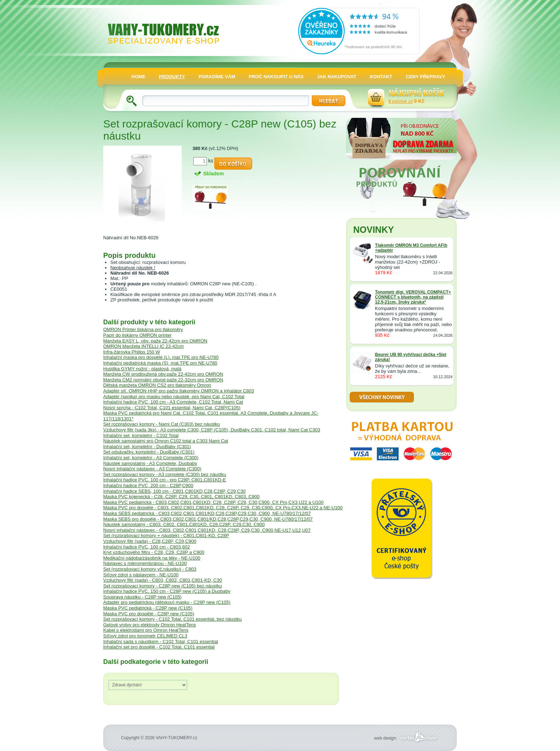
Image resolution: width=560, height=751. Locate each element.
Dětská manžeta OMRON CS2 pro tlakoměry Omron (157, 385)
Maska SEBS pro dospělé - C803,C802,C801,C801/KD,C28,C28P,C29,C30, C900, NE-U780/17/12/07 (208, 519)
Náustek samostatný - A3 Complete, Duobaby (150, 463)
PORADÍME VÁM (217, 77)
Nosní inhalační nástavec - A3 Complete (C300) (152, 469)
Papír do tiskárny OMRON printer (137, 335)
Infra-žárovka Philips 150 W (132, 352)
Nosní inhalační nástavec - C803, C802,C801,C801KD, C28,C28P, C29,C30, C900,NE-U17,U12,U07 (207, 530)
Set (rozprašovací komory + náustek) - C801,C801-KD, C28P (166, 535)
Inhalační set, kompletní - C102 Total (141, 435)
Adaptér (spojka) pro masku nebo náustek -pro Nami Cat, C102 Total (174, 397)
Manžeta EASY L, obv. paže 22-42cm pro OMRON (155, 341)
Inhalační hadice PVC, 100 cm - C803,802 (147, 547)
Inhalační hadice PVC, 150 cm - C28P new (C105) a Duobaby (167, 591)
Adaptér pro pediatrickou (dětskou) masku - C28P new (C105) (167, 602)
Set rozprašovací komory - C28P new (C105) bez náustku (162, 586)
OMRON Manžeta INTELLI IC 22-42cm (143, 346)
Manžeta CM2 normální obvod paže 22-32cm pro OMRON (163, 380)
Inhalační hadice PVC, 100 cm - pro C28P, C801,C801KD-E (165, 480)
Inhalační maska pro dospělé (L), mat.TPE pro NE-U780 (161, 357)
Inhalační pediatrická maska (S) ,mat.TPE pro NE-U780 (160, 363)
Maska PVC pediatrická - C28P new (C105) (148, 608)
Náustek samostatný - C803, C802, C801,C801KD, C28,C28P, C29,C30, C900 (184, 524)
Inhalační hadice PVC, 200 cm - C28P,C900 (148, 485)
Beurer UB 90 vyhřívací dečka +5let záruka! (411, 357)
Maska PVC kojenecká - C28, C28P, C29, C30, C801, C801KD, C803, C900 (181, 497)
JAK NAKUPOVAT (337, 77)
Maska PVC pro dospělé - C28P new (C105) (149, 614)
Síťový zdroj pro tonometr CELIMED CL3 (145, 636)
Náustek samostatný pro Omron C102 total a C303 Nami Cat (166, 441)
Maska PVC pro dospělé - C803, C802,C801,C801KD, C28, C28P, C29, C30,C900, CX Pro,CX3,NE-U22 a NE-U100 (223, 508)
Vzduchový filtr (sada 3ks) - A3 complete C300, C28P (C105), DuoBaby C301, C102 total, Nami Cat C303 (212, 430)
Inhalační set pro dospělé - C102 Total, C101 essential (159, 647)
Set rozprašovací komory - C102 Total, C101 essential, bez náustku (172, 619)
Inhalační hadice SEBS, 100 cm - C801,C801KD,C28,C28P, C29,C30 (174, 491)
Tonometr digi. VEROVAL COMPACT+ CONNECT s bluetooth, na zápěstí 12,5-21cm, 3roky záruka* (413, 297)
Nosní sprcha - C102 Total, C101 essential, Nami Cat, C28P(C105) (172, 408)
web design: (407, 738)
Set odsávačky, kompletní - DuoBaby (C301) (149, 452)
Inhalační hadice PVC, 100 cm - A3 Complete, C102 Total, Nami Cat (173, 402)
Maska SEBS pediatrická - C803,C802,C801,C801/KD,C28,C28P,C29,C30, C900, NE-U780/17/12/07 (207, 513)
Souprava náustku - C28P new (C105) (142, 597)
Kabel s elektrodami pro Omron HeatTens (146, 630)
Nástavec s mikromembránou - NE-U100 (145, 563)
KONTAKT (381, 77)
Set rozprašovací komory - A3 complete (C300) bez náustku (165, 474)
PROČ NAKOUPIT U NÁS (276, 77)
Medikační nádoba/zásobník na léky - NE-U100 (152, 558)
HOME (138, 77)
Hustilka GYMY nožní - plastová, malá (142, 369)
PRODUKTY (172, 77)
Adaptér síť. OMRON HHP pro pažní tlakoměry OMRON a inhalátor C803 (179, 391)
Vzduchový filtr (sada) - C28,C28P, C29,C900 (150, 541)
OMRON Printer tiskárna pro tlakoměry (143, 329)
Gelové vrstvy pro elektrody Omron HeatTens (149, 625)
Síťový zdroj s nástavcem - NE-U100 (141, 575)
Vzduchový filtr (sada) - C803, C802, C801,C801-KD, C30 (162, 580)
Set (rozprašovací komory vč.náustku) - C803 (150, 569)
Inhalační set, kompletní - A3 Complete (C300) (151, 458)
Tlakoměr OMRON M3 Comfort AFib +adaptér (411, 248)
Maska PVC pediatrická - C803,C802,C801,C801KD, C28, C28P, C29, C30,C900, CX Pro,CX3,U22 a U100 (213, 502)
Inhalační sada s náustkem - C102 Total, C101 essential (161, 642)
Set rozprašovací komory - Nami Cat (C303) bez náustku (162, 424)
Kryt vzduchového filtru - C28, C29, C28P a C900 (154, 552)
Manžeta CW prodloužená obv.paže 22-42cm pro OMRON (163, 374)
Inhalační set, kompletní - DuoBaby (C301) (147, 447)
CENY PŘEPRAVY (425, 77)
